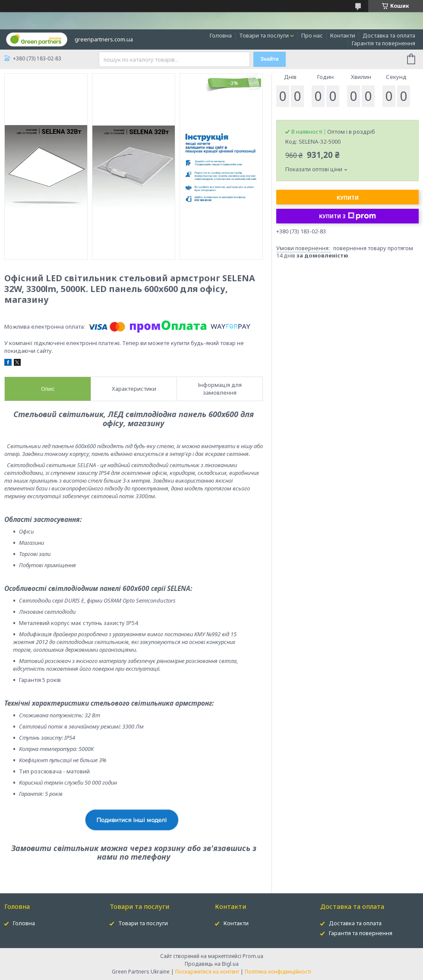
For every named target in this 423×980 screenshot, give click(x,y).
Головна (221, 35)
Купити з (347, 216)
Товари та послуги (264, 35)
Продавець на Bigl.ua (212, 964)
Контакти (343, 35)
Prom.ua (253, 956)
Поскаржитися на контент (207, 972)
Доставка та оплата (389, 35)
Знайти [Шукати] (269, 59)
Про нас (312, 35)
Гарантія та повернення (384, 43)
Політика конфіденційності (278, 972)
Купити (348, 198)
